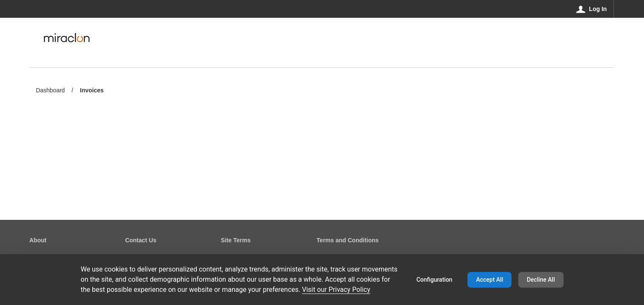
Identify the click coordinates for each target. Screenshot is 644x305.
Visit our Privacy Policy (336, 290)
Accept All (489, 280)
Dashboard (51, 90)
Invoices (92, 91)
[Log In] (592, 9)
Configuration (434, 280)
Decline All (541, 280)
